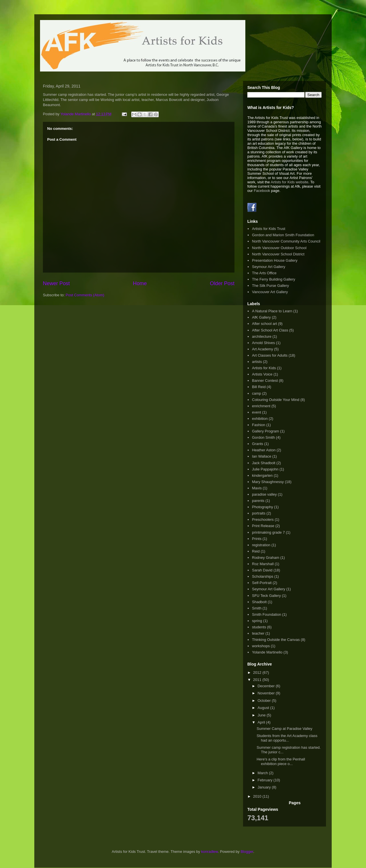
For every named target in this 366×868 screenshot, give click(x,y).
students (259, 627)
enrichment (261, 406)
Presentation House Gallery (275, 260)
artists (257, 362)
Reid (256, 551)
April (262, 722)
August (264, 708)
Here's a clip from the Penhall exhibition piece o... (281, 761)
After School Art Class (270, 330)
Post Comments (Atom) (85, 295)
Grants (257, 444)
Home (140, 283)
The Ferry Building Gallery (273, 279)
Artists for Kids (264, 368)
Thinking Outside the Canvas (276, 640)
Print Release (263, 526)
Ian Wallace (261, 456)
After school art (264, 324)
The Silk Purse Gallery (270, 286)
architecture (262, 336)
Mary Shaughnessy (268, 482)
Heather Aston (264, 450)
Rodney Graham (265, 558)
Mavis (257, 488)
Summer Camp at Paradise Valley (284, 729)
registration (261, 545)
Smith (257, 608)
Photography (262, 507)
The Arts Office (264, 273)
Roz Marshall (263, 564)
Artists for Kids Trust (268, 229)
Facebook (262, 191)
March (263, 773)
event (256, 412)
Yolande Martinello (267, 652)
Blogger (247, 852)
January (265, 787)
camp (256, 393)
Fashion (258, 425)
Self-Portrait (262, 583)
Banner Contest (265, 381)
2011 (258, 680)
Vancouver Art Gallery (270, 292)
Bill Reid (259, 387)
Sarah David (262, 570)
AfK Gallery (261, 317)
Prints (257, 539)
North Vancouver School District (278, 254)
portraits (259, 513)
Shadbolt (259, 602)
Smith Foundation (266, 614)
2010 (258, 796)
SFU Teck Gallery (266, 596)
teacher (258, 633)
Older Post (222, 283)
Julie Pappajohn (265, 469)
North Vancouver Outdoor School (279, 248)
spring (257, 621)
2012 (258, 673)
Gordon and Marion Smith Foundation (283, 235)
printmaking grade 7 (268, 532)
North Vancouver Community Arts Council (286, 241)
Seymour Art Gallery (268, 267)
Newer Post (56, 283)
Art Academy (262, 349)
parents (258, 501)
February (266, 780)
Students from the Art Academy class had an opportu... (287, 738)
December (267, 686)
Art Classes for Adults (270, 355)
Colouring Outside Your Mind (276, 400)
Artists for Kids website (290, 182)
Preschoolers (263, 520)
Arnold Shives (263, 343)
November (267, 693)
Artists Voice (262, 374)
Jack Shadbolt (264, 463)
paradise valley (264, 494)
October (265, 701)
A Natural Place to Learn (272, 311)
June (262, 715)
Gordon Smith (263, 437)
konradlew (209, 852)
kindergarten (262, 475)
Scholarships (262, 576)
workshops (261, 646)
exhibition (260, 419)
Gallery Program (265, 431)
